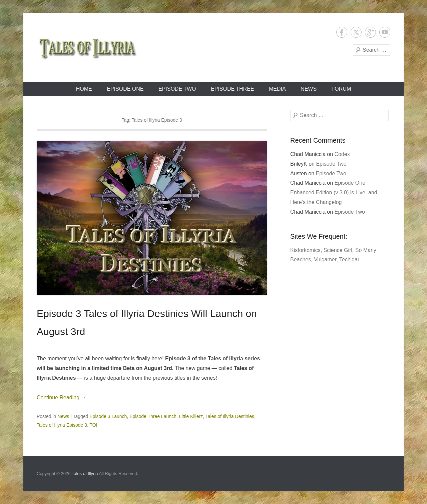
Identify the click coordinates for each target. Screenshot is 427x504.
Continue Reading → (62, 397)
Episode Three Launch (153, 416)
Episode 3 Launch (108, 416)
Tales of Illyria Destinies (230, 416)
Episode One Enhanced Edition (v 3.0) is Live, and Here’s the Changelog (334, 192)
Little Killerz (191, 416)
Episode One (125, 89)
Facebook (342, 32)
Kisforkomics (305, 250)
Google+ (370, 32)
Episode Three (233, 89)
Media (277, 89)
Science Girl (338, 250)
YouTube (385, 32)
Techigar (349, 259)
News (309, 89)
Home (84, 89)
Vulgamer (325, 259)
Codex (342, 154)
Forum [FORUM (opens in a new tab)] (341, 89)
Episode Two (177, 89)
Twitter (356, 32)
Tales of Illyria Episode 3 (62, 425)
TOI (94, 425)
